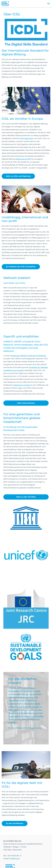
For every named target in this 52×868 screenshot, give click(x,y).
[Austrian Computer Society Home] (5, 4)
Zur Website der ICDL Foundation (21, 267)
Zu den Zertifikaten (15, 823)
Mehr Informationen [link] (26, 403)
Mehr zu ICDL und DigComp (18, 176)
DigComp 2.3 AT (23, 159)
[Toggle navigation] (48, 4)
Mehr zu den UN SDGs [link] (26, 497)
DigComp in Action (22, 385)
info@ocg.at (15, 859)
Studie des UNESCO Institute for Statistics (28, 356)
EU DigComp (27, 138)
